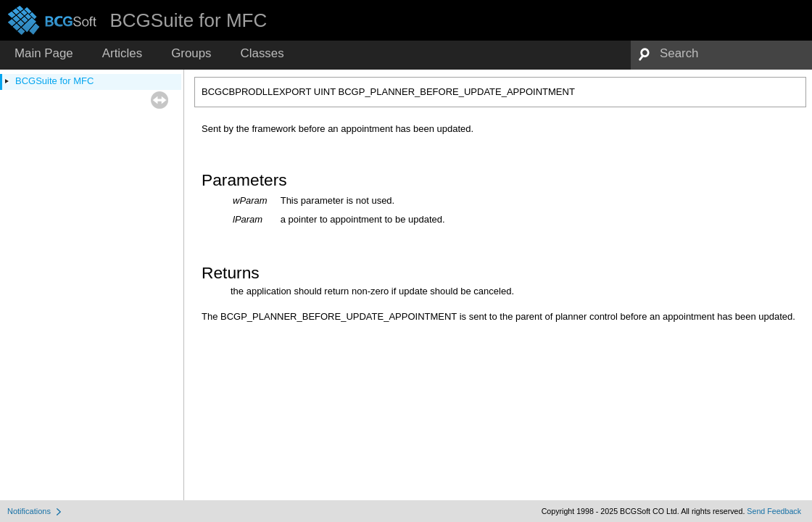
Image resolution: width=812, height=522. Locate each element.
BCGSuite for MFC (54, 81)
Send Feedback (774, 511)
